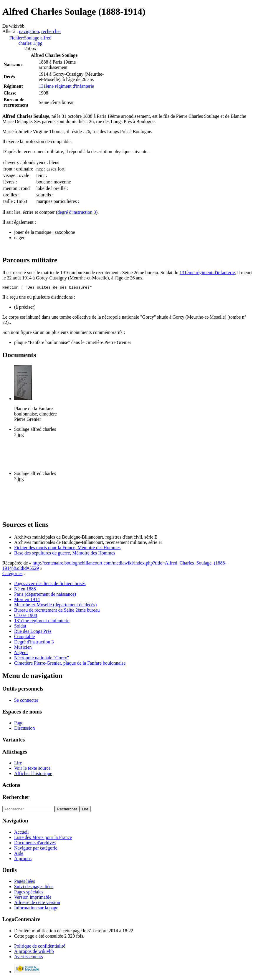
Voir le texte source (32, 769)
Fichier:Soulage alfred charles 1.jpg (30, 40)
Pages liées (25, 882)
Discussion (24, 729)
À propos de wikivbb (34, 952)
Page (19, 724)
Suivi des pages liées (34, 887)
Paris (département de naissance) (45, 595)
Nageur (21, 653)
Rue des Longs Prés (33, 632)
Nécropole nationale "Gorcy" (42, 659)
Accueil (21, 833)
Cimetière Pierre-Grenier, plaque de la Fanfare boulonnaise (70, 664)
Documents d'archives (35, 844)
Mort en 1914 (27, 600)
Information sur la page (36, 909)
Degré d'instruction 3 (34, 643)
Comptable (24, 637)
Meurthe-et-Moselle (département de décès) (55, 606)
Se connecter (26, 701)
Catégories (12, 574)
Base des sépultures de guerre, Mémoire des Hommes (65, 554)
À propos (23, 859)
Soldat (20, 627)
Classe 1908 (26, 616)
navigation (29, 31)
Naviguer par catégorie (36, 849)
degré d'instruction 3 (77, 212)
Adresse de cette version (37, 903)
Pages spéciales (29, 893)
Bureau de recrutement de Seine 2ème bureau (57, 611)
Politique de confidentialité (40, 947)
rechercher (51, 31)
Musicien (23, 648)
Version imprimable (33, 898)
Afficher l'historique (33, 774)
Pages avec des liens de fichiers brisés (50, 584)
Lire (18, 764)
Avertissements (28, 957)
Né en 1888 (25, 590)
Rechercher (16, 798)
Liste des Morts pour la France (43, 838)
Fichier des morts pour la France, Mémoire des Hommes (67, 548)
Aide (19, 854)
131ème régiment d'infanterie (67, 86)
